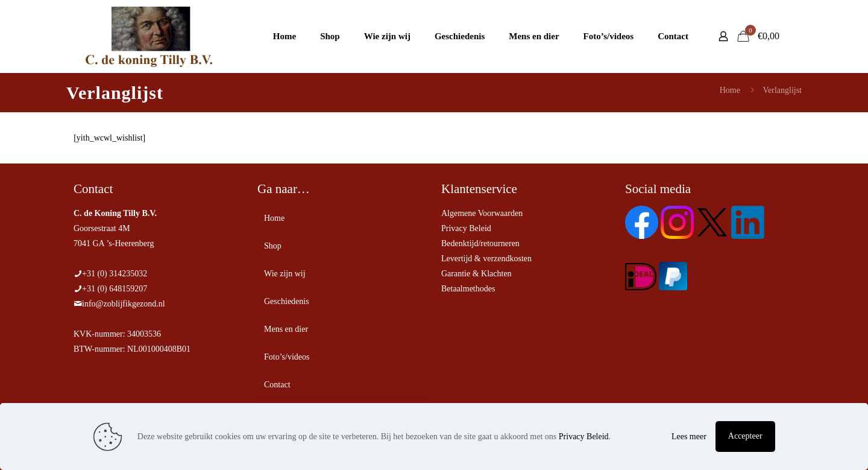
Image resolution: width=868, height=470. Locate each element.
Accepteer (745, 436)
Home (730, 90)
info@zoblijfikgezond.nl (124, 304)
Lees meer (689, 437)
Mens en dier (286, 329)
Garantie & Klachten (476, 274)
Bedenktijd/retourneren (480, 243)
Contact (277, 385)
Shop (273, 246)
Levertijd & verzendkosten (486, 259)
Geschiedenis (287, 301)
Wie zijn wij (285, 274)
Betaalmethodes (468, 289)
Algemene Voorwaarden (482, 213)
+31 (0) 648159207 (115, 289)
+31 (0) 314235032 (115, 274)
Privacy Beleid (466, 228)
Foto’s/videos (287, 357)
